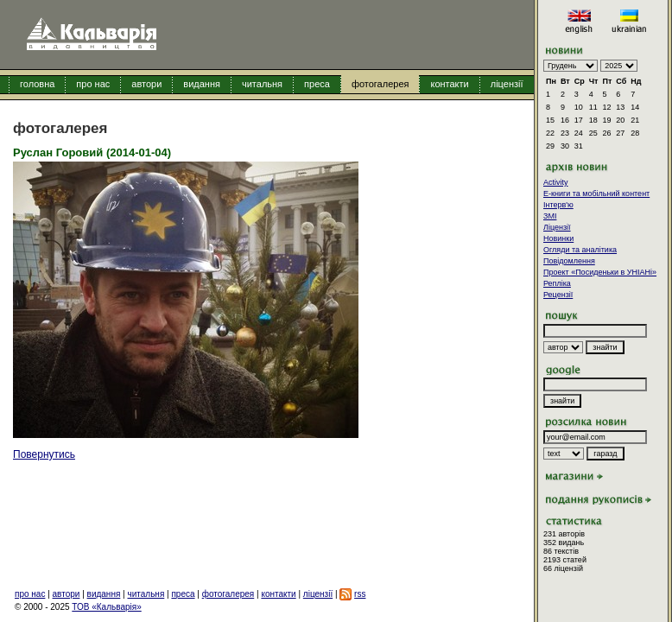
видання (202, 84)
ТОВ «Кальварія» (106, 607)
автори (146, 84)
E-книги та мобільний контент (596, 194)
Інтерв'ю (558, 205)
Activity (556, 182)
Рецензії (558, 295)
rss (360, 594)
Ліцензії (557, 227)
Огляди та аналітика (580, 250)
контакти (449, 84)
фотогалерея (380, 84)
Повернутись (44, 454)
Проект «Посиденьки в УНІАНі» (600, 272)
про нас (93, 84)
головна (37, 84)
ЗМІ (550, 216)
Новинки (558, 238)
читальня (262, 84)
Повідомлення (569, 261)
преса (317, 84)
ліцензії (507, 84)
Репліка (557, 283)
